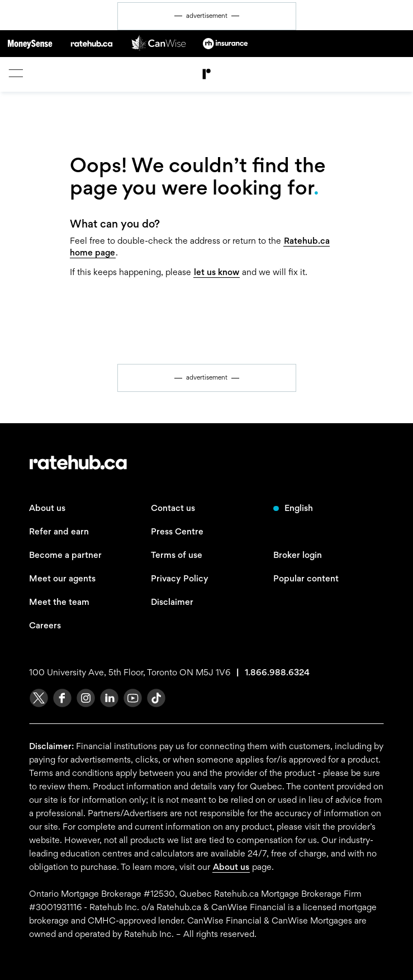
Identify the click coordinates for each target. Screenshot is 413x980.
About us (47, 508)
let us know (217, 272)
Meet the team (59, 602)
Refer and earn (59, 531)
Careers (45, 625)
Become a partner (65, 555)
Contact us (173, 508)
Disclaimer (172, 602)
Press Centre (177, 531)
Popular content (306, 578)
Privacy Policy (180, 578)
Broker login (298, 555)
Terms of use (177, 555)
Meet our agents (62, 578)
